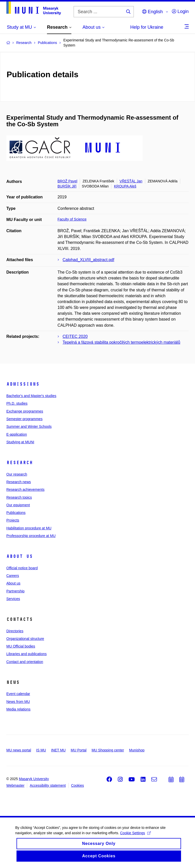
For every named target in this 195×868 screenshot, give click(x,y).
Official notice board (22, 568)
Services (13, 599)
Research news (19, 482)
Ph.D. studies (17, 403)
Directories (15, 631)
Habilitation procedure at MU (29, 528)
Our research (17, 474)
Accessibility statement (48, 785)
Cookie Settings (135, 835)
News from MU (18, 702)
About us (20, 556)
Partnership (15, 591)
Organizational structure (25, 639)
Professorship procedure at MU (31, 536)
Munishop (137, 750)
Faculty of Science (72, 219)
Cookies (78, 785)
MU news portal (19, 750)
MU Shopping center (108, 750)
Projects (13, 520)
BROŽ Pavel (68, 181)
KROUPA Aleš (125, 186)
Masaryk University (34, 779)
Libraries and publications (27, 654)
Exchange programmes (25, 411)
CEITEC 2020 (75, 336)
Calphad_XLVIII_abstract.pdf (88, 260)
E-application (17, 434)
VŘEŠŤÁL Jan (131, 181)
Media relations (18, 709)
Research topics (19, 497)
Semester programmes (24, 419)
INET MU (58, 750)
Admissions (23, 384)
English (152, 12)
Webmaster (15, 785)
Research (20, 463)
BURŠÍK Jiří (67, 186)
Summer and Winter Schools (29, 427)
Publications (16, 513)
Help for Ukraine (147, 27)
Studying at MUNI (20, 442)
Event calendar (18, 694)
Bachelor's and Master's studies (31, 396)
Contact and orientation (25, 662)
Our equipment (18, 505)
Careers (13, 576)
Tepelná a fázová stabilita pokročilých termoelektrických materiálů (121, 342)
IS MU (41, 750)
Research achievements (25, 490)
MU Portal (78, 750)
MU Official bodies (21, 646)
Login (180, 11)
